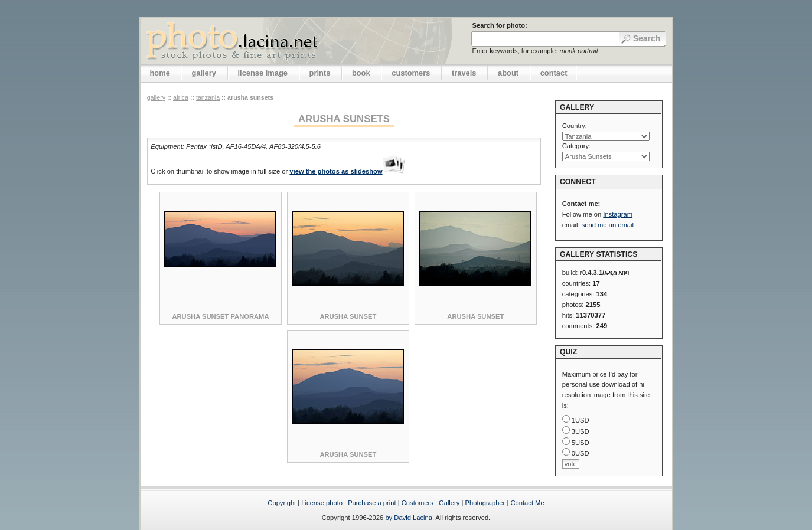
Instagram (618, 214)
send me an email (608, 225)
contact (554, 73)
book (361, 73)
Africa (181, 97)
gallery (204, 73)
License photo (322, 503)
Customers (418, 503)
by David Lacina (409, 518)
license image (263, 73)
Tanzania (208, 97)
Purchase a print (372, 503)
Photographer (485, 503)
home (160, 73)
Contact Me (527, 503)
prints (320, 73)
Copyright (282, 503)
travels (464, 73)
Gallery (449, 503)
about (508, 73)
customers (411, 73)
